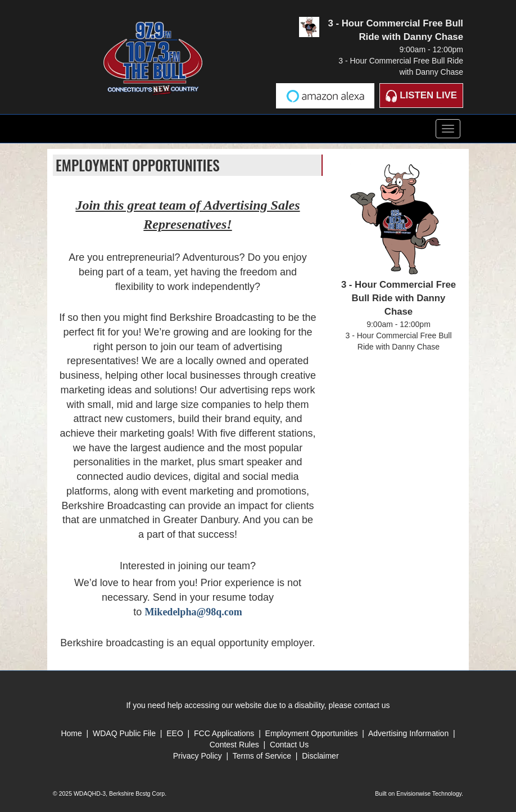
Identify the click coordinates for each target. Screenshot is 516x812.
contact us (372, 705)
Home (71, 733)
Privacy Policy (198, 756)
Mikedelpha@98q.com (193, 612)
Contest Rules (234, 745)
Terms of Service (263, 756)
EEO (176, 733)
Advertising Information (408, 733)
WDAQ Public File (124, 733)
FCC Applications (224, 733)
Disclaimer (320, 756)
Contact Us (289, 745)
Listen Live (421, 96)
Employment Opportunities (312, 733)
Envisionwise (413, 793)
